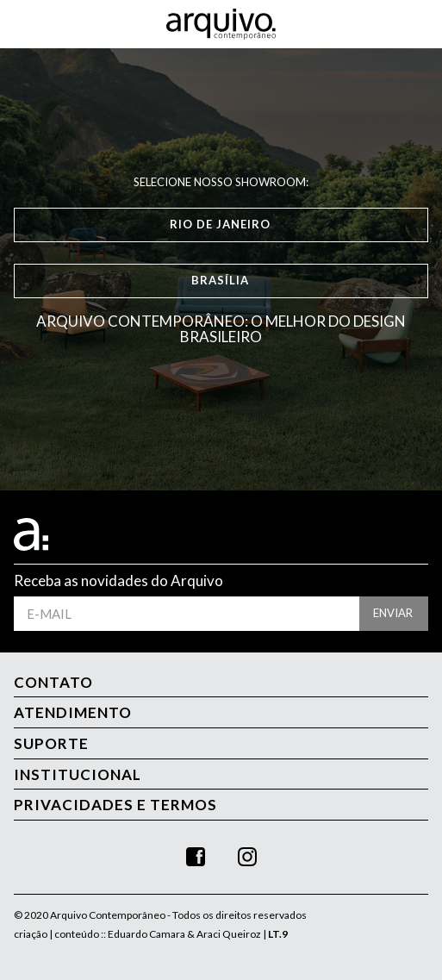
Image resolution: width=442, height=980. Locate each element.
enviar (393, 613)
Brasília (220, 280)
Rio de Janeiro (220, 224)
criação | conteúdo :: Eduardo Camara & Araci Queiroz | (151, 934)
